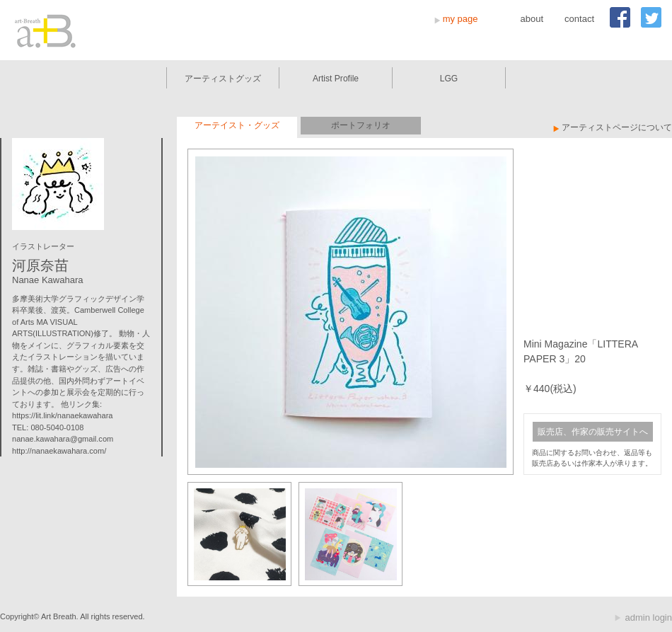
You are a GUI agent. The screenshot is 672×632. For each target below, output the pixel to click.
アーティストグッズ (223, 79)
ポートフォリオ (361, 125)
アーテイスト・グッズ (237, 125)
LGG (449, 79)
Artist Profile (336, 79)
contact (579, 19)
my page (460, 19)
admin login (649, 617)
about (532, 19)
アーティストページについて (617, 127)
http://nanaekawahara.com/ (59, 451)
